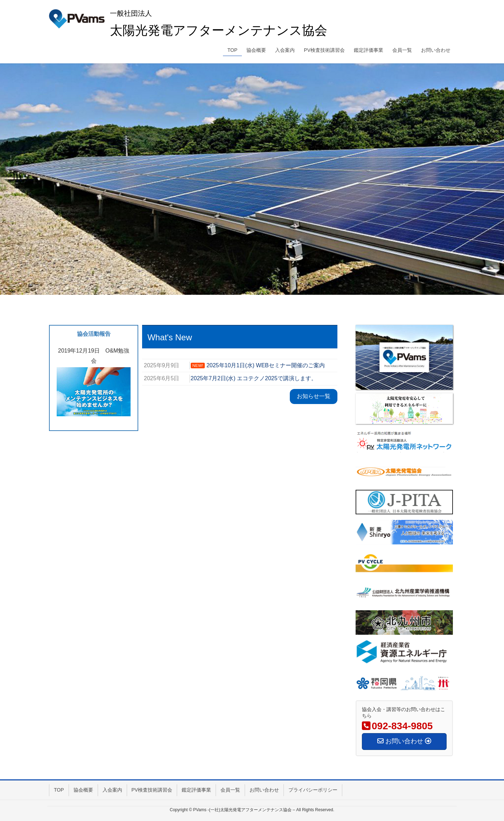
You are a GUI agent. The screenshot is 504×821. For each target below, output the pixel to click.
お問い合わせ (264, 790)
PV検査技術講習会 (152, 790)
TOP (59, 790)
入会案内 (112, 790)
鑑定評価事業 (196, 790)
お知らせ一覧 (314, 396)
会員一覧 (230, 790)
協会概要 (83, 790)
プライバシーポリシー (313, 790)
